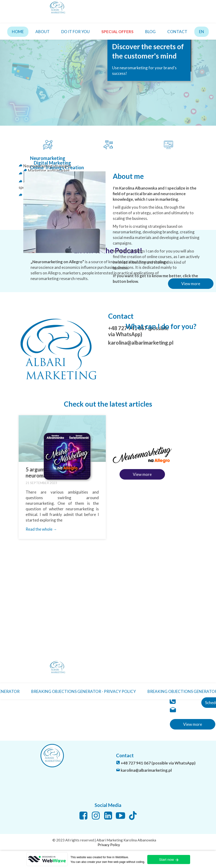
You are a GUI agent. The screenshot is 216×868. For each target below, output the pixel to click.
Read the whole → (41, 529)
